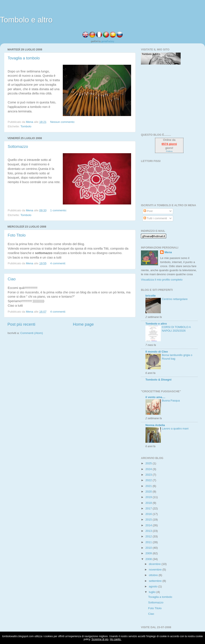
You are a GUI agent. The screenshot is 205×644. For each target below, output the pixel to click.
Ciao (12, 279)
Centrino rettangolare (175, 299)
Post (148, 211)
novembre (156, 570)
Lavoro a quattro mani (175, 429)
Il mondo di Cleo (157, 352)
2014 (149, 525)
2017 (149, 508)
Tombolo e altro (26, 20)
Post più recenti (21, 324)
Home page (83, 324)
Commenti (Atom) (32, 333)
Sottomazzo (18, 147)
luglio (153, 592)
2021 (149, 486)
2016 (149, 514)
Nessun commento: (63, 122)
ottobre (154, 575)
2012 (149, 536)
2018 (149, 503)
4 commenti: (58, 263)
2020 (149, 492)
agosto (154, 586)
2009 (149, 553)
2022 (149, 480)
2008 (149, 559)
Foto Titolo (17, 235)
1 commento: (59, 210)
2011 (149, 542)
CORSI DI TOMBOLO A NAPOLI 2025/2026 (176, 329)
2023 (149, 475)
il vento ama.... (155, 397)
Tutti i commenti (155, 218)
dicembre (155, 564)
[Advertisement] (168, 99)
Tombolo (26, 126)
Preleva (169, 151)
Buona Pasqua (171, 401)
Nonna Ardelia (155, 425)
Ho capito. (116, 639)
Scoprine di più (100, 639)
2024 (149, 469)
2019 (149, 497)
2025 (149, 463)
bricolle (151, 296)
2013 (149, 531)
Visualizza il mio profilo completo (162, 280)
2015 (149, 520)
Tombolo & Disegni (158, 380)
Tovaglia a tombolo (24, 58)
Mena (168, 252)
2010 (149, 548)
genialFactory (108, 41)
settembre (156, 581)
